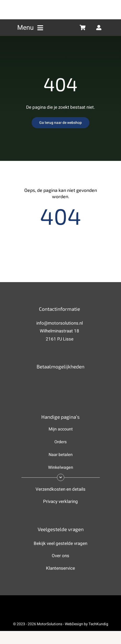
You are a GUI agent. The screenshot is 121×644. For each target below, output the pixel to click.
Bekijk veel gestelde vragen (60, 543)
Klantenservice (60, 568)
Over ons (60, 556)
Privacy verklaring (60, 502)
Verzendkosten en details (60, 489)
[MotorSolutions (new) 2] (61, 4)
